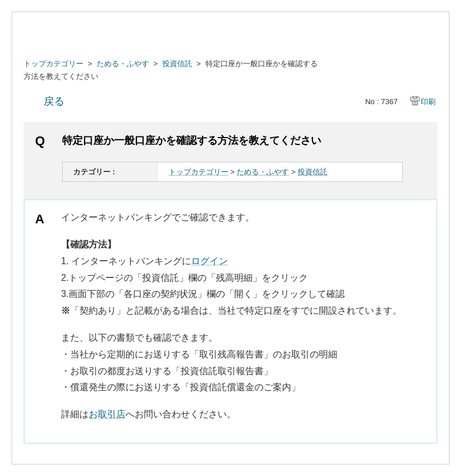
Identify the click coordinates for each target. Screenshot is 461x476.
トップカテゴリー (54, 64)
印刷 (428, 102)
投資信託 (177, 64)
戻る (54, 101)
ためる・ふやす (123, 64)
